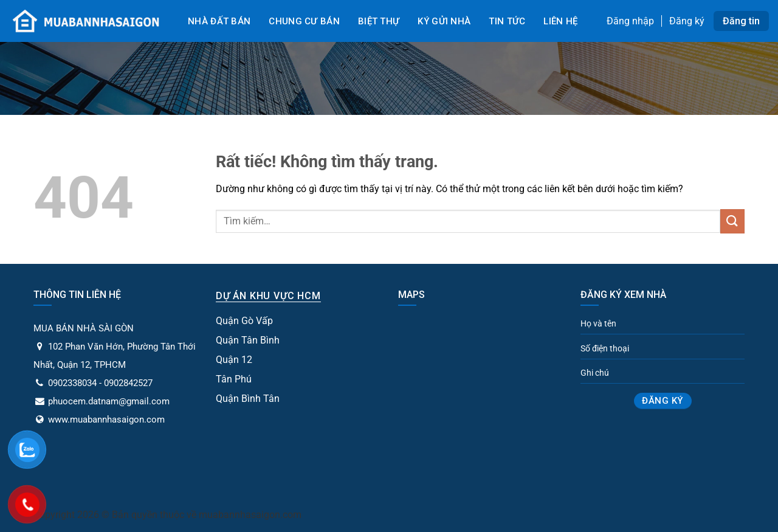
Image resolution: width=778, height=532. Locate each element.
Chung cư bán (304, 21)
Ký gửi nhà (444, 21)
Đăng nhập (630, 21)
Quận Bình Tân (248, 399)
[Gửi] (732, 221)
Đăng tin (741, 21)
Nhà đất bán (219, 21)
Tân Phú (234, 379)
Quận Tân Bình (248, 340)
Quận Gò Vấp (244, 321)
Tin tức (507, 21)
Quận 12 (234, 360)
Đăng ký (687, 21)
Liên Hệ (560, 21)
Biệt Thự (379, 21)
